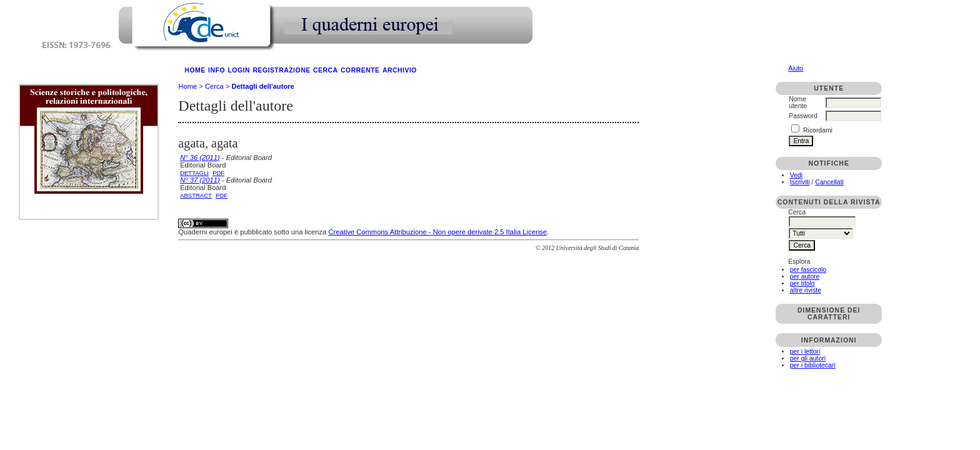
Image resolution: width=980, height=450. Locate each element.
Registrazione (281, 70)
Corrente (360, 70)
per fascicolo (808, 270)
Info (217, 70)
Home (195, 70)
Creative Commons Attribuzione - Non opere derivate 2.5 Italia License (437, 232)
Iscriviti (800, 182)
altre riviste (806, 290)
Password (803, 116)
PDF (218, 173)
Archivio (400, 70)
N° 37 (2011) (200, 180)
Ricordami (818, 130)
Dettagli (194, 173)
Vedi (796, 175)
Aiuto (796, 68)
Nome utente (798, 102)
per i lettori (805, 352)
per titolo (802, 283)
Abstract (196, 195)
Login (239, 70)
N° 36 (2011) (200, 157)
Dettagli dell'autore (263, 86)
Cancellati (829, 182)
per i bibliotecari (813, 365)
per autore (805, 277)
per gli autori (808, 358)
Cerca (326, 70)
